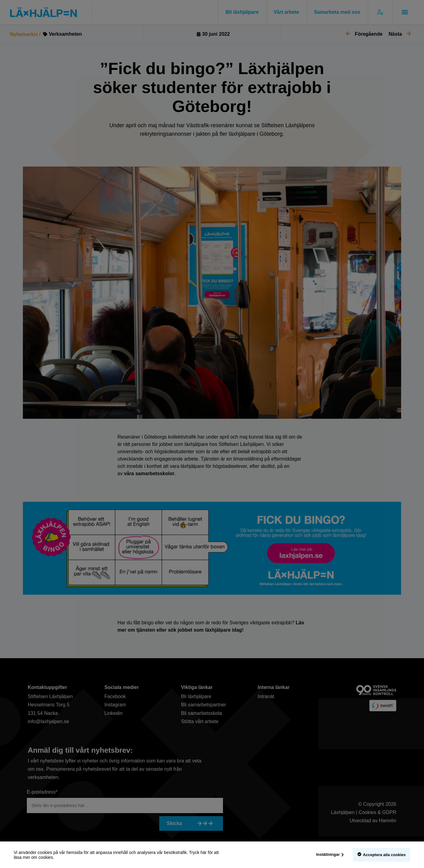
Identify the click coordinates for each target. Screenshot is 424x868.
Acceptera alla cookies (384, 855)
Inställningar (328, 854)
